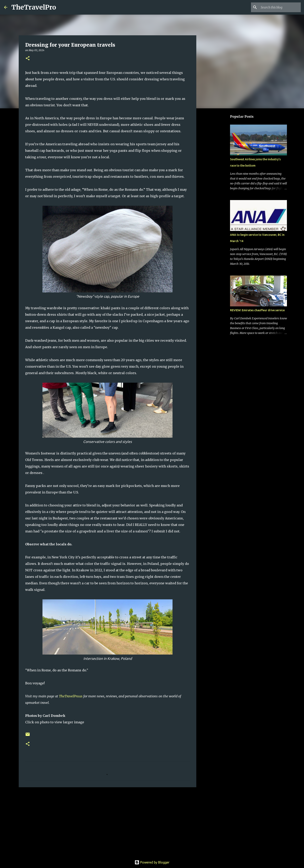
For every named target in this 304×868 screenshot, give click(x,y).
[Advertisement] (107, 822)
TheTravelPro (34, 7)
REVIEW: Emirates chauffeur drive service (257, 310)
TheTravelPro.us (71, 696)
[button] (28, 59)
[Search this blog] (279, 7)
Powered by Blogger (152, 862)
